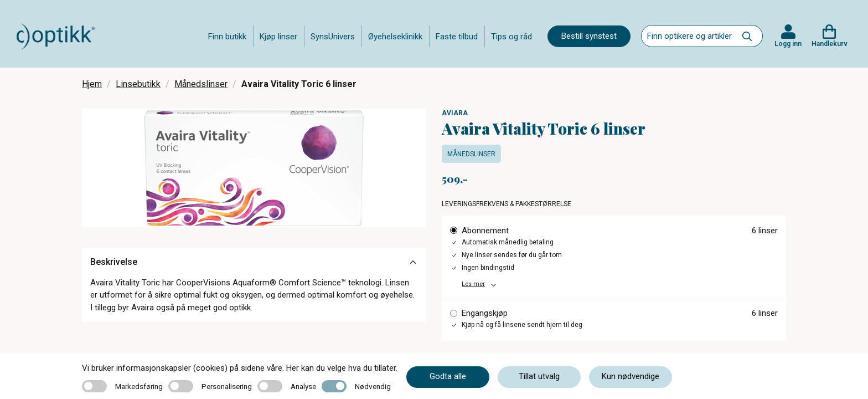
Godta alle (448, 376)
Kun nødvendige (631, 376)
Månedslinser (201, 84)
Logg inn (788, 44)
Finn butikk (227, 37)
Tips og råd (512, 37)
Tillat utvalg (539, 376)
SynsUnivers (333, 37)
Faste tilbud (457, 37)
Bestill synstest (589, 36)
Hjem (92, 84)
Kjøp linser (278, 37)
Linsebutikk (138, 84)
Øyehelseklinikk (395, 37)
